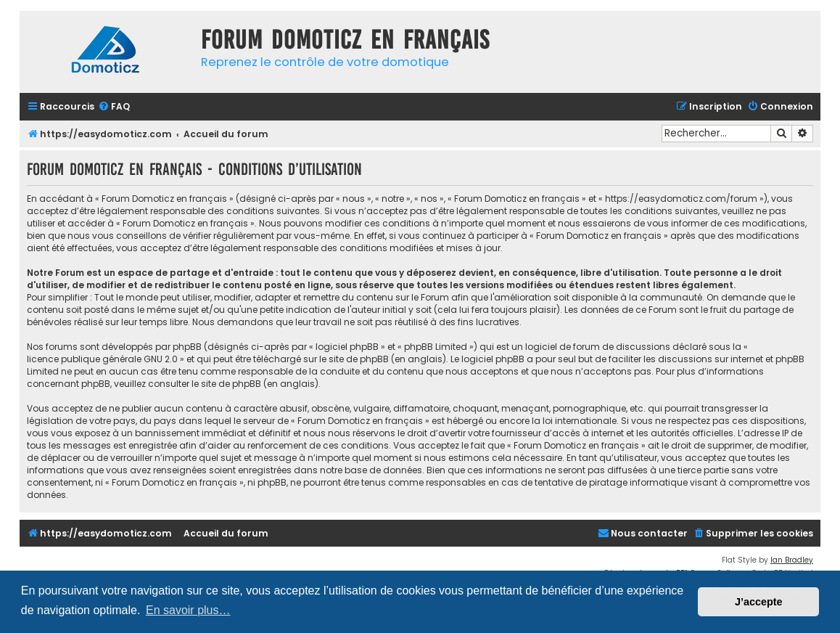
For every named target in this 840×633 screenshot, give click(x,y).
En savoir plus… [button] (188, 610)
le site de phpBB (354, 359)
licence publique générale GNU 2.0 (102, 359)
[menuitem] (114, 107)
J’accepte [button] (759, 602)
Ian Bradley (792, 560)
